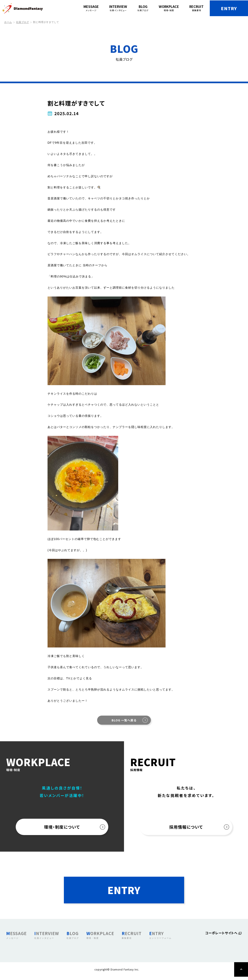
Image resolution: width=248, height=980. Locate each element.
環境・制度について (62, 827)
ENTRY (227, 8)
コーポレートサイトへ (221, 937)
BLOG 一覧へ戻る (124, 720)
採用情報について (186, 827)
